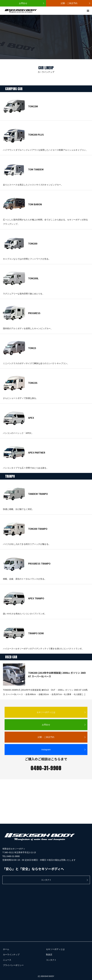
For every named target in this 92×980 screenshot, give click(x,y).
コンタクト (46, 880)
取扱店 (49, 955)
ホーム (6, 949)
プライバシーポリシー (13, 965)
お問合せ (23, 3)
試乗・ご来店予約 (69, 3)
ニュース (7, 960)
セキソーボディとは (46, 712)
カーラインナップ (11, 955)
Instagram (46, 750)
